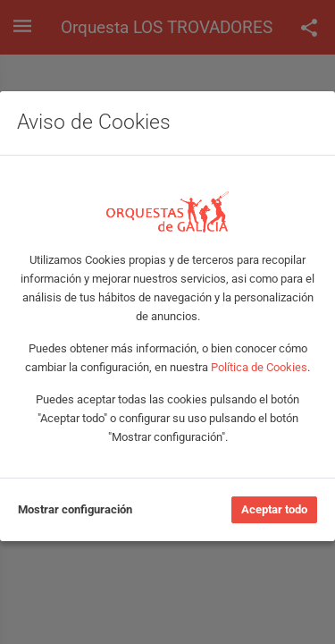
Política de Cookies (259, 367)
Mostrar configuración (75, 509)
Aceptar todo (274, 509)
